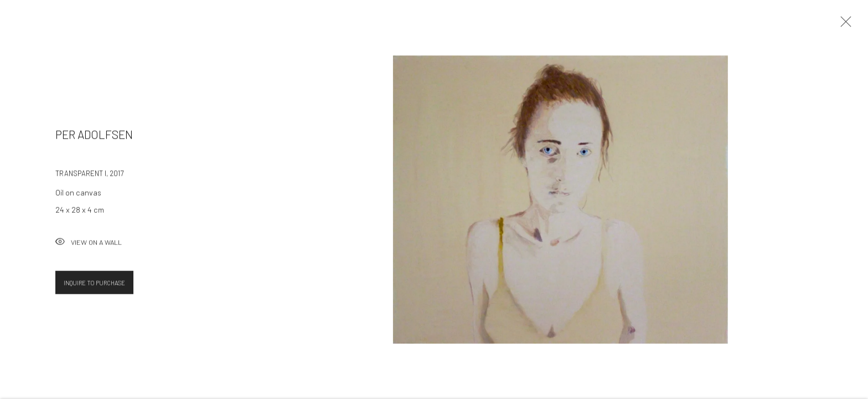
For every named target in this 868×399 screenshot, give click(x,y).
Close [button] (843, 25)
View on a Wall (89, 246)
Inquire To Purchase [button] (94, 286)
